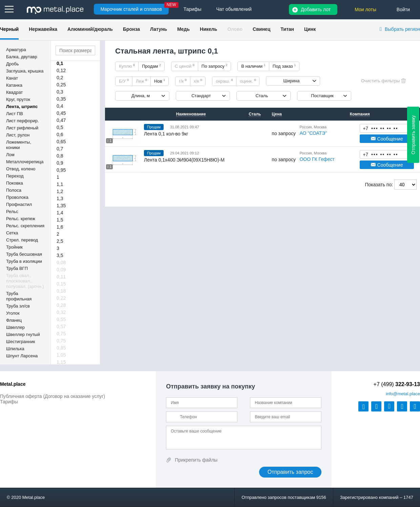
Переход (15, 176)
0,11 (61, 277)
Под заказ (284, 66)
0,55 (61, 319)
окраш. (224, 81)
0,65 (61, 142)
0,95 (61, 170)
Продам (151, 66)
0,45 (61, 113)
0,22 (61, 298)
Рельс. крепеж (21, 219)
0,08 (61, 262)
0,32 (61, 312)
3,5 (60, 255)
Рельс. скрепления (25, 226)
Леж (141, 81)
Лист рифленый (22, 128)
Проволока (17, 197)
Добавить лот (316, 9)
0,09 (61, 270)
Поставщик (322, 96)
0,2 (60, 78)
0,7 (60, 149)
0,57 (61, 326)
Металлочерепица (25, 162)
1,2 (60, 191)
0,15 (61, 284)
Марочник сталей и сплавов (131, 9)
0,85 (61, 348)
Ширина (291, 81)
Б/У (124, 81)
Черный (9, 29)
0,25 (61, 85)
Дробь (12, 64)
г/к (183, 81)
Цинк (310, 29)
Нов (160, 81)
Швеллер (15, 327)
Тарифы (9, 402)
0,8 (60, 156)
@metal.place (403, 394)
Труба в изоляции (24, 261)
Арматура (16, 50)
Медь (183, 29)
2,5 (60, 241)
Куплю (127, 66)
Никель (208, 29)
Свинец (261, 29)
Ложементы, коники (19, 145)
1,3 (60, 198)
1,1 (60, 184)
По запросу (215, 66)
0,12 (61, 70)
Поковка (15, 183)
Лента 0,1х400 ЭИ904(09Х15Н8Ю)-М (184, 160)
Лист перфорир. (23, 121)
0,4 (60, 106)
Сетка (12, 233)
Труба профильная (19, 296)
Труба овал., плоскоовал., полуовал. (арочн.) (25, 281)
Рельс (12, 212)
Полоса (14, 190)
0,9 (60, 163)
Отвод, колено (21, 169)
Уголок (13, 313)
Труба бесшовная (24, 254)
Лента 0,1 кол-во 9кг (166, 134)
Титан (287, 29)
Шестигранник (20, 342)
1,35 (61, 206)
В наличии (253, 66)
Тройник (14, 247)
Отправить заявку (413, 135)
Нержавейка (43, 29)
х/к (198, 81)
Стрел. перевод (22, 240)
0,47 (61, 120)
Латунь (159, 29)
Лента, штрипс (22, 107)
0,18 (61, 291)
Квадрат (14, 92)
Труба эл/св (18, 306)
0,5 (60, 127)
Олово (235, 29)
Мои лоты (365, 9)
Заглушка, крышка (25, 71)
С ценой (185, 66)
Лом (10, 155)
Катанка (14, 85)
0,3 (60, 92)
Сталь (262, 96)
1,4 (60, 213)
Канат (12, 78)
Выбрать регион (402, 29)
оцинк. (248, 81)
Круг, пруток (18, 99)
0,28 (61, 305)
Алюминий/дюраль (90, 29)
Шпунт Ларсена (22, 356)
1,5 (60, 220)
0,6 (60, 134)
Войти (403, 9)
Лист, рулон (18, 135)
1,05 (61, 355)
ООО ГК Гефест (317, 159)
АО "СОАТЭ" (313, 133)
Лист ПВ (15, 114)
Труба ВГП (17, 268)
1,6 (60, 227)
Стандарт (201, 96)
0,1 (60, 63)
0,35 (61, 99)
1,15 (61, 362)
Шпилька (15, 349)
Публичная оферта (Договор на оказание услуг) (52, 396)
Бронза (131, 29)
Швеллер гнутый (23, 334)
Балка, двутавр (22, 57)
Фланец (14, 320)
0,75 (61, 334)
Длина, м (141, 96)
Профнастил (19, 204)
